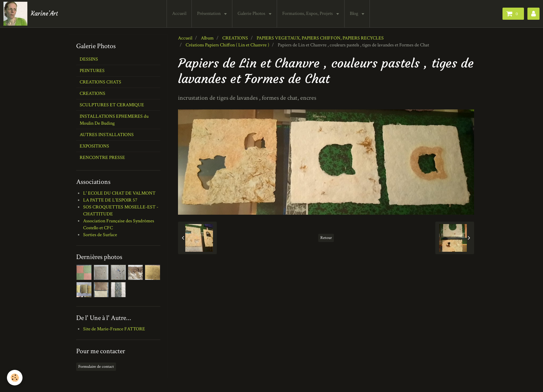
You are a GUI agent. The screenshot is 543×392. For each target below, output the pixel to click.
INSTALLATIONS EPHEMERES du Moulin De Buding (114, 120)
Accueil (179, 14)
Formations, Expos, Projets (308, 14)
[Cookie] (15, 378)
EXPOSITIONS (94, 146)
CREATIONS (235, 38)
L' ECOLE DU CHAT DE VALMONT (119, 193)
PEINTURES (92, 71)
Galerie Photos (252, 14)
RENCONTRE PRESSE (102, 158)
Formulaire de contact (96, 367)
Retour (326, 238)
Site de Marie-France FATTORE (114, 329)
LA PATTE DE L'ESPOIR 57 (110, 200)
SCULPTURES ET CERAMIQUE (112, 105)
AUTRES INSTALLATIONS (107, 135)
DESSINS (89, 59)
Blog (354, 14)
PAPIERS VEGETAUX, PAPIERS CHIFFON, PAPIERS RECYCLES (320, 38)
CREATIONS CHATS (100, 82)
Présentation (209, 14)
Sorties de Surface (100, 235)
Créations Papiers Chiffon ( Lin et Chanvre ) (227, 45)
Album (207, 38)
